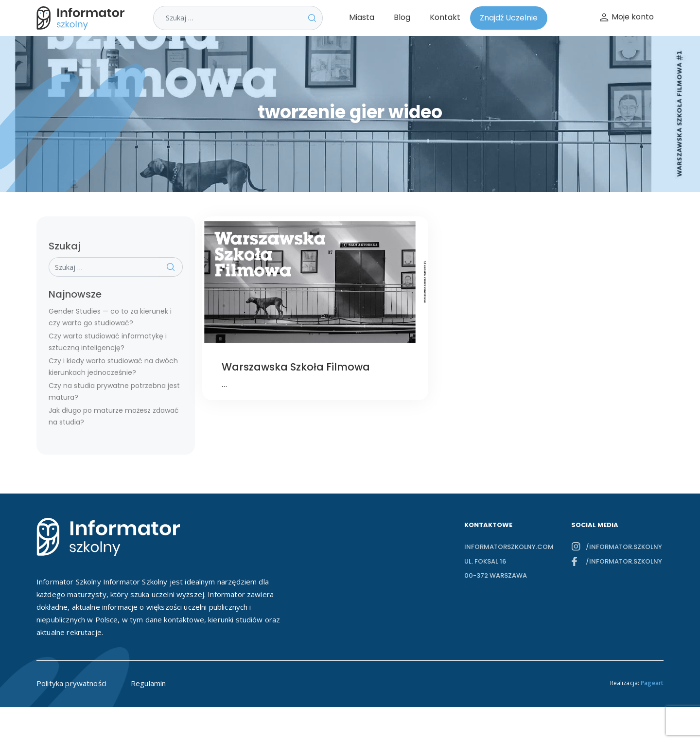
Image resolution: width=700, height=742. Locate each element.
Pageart (652, 683)
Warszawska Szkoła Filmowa (296, 367)
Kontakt (445, 17)
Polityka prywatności (71, 683)
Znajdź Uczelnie (509, 18)
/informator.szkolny (624, 547)
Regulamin (148, 683)
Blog (402, 17)
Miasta (362, 17)
